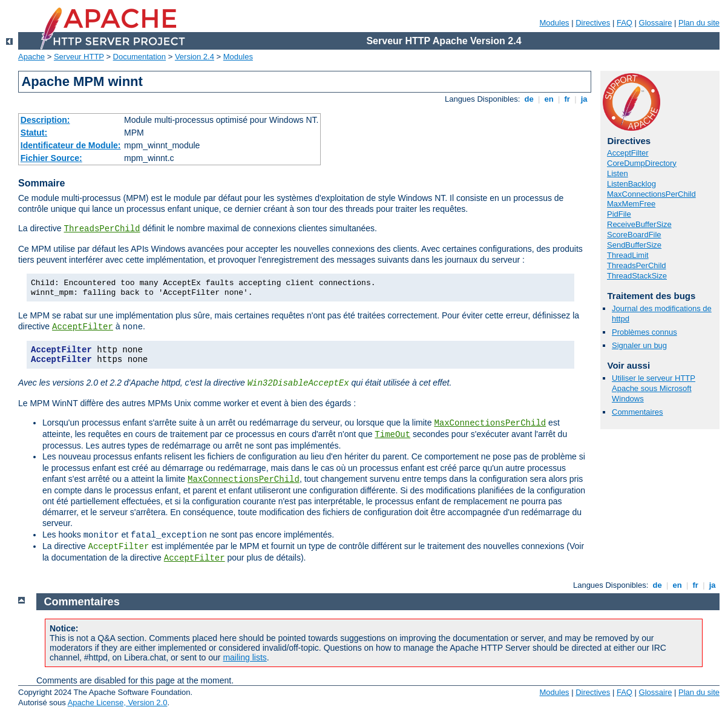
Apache (31, 57)
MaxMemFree (631, 204)
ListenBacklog (631, 184)
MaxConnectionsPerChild (490, 423)
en (549, 99)
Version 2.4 (195, 57)
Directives (593, 23)
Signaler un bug (639, 345)
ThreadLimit (628, 255)
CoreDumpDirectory (642, 163)
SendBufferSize (634, 245)
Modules (554, 23)
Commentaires (638, 412)
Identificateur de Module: (71, 145)
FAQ (625, 23)
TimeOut (392, 435)
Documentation (139, 57)
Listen (618, 173)
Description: (45, 120)
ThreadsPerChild (102, 229)
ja (584, 99)
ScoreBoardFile (634, 235)
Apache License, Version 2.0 (118, 703)
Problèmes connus (644, 332)
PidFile (619, 214)
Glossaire (656, 23)
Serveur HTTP (79, 57)
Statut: (34, 133)
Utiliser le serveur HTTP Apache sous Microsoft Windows (654, 388)
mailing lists (244, 657)
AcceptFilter (83, 327)
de (529, 99)
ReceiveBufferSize (639, 224)
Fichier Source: (51, 158)
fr (567, 99)
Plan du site (699, 23)
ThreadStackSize (637, 276)
